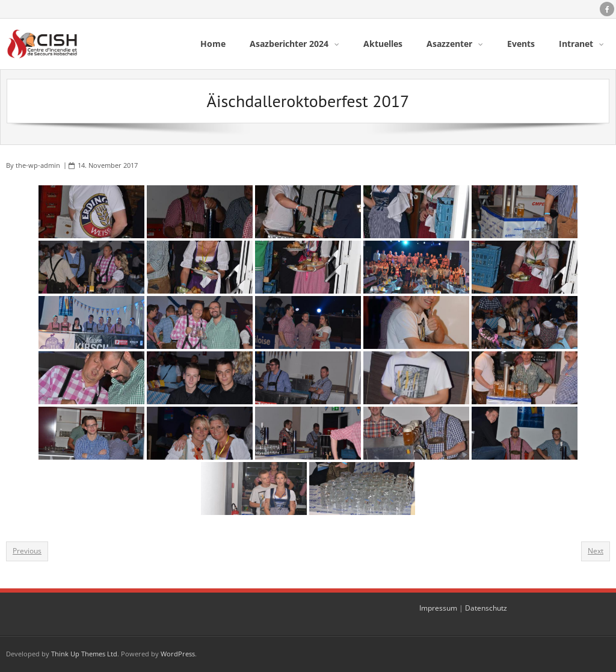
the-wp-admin (38, 165)
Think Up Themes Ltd (84, 654)
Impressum (438, 608)
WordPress (178, 654)
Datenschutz (486, 608)
